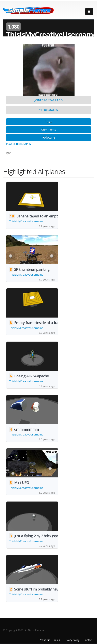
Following (49, 137)
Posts (48, 122)
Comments (49, 130)
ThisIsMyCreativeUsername (26, 221)
